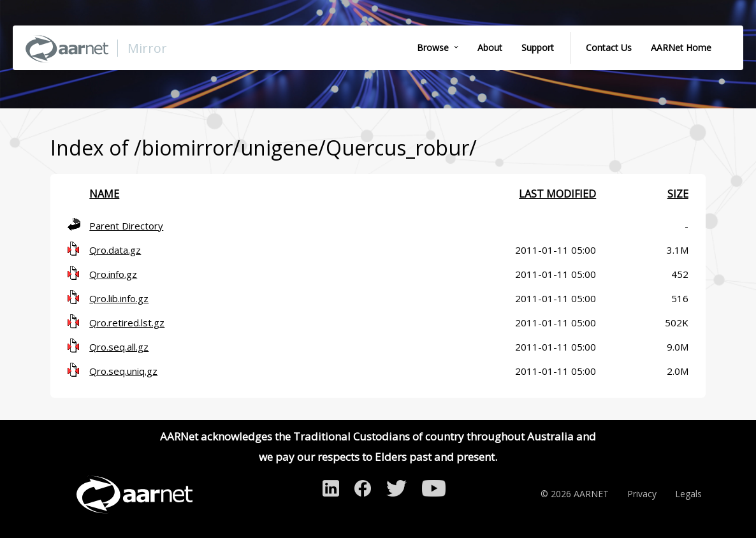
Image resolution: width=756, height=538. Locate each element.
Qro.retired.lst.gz (127, 323)
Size (678, 194)
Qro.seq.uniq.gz (123, 371)
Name (104, 194)
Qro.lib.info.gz (119, 298)
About (490, 47)
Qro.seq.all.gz (119, 347)
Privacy (642, 494)
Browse (433, 47)
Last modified (557, 194)
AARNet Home (681, 47)
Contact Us (609, 47)
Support (538, 47)
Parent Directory (126, 226)
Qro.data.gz (115, 250)
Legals (688, 494)
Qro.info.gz (113, 274)
